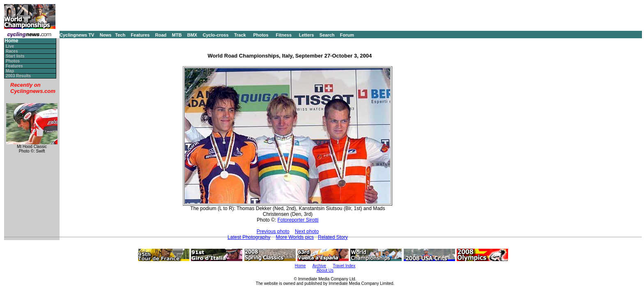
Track (240, 35)
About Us (325, 270)
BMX (192, 35)
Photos (261, 35)
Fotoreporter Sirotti (298, 220)
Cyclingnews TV (77, 35)
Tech (120, 35)
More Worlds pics (295, 237)
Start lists (15, 56)
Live (10, 46)
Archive (319, 266)
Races (12, 51)
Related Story (333, 237)
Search (327, 35)
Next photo (307, 231)
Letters (307, 35)
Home (11, 41)
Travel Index (344, 266)
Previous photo (273, 231)
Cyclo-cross (216, 35)
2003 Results (18, 76)
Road (161, 35)
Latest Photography (249, 237)
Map (10, 71)
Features (140, 35)
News (106, 35)
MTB (177, 35)
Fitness (284, 35)
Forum (347, 35)
